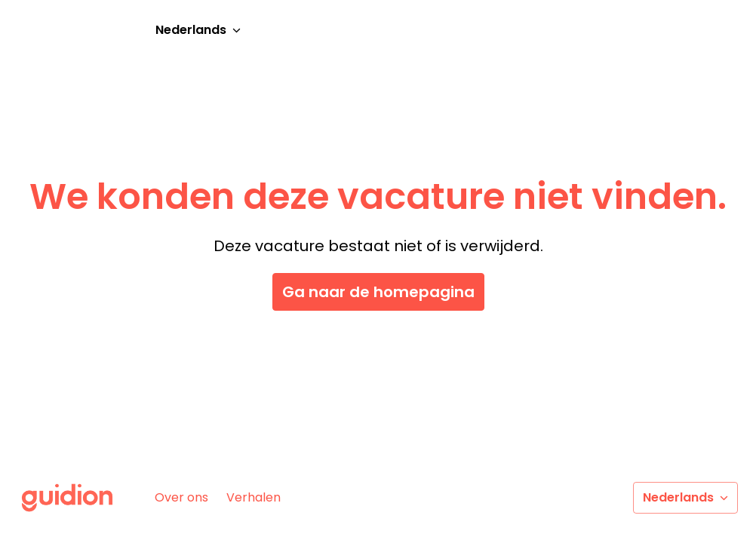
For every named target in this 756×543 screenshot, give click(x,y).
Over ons (181, 497)
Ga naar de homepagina (378, 292)
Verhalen (254, 497)
